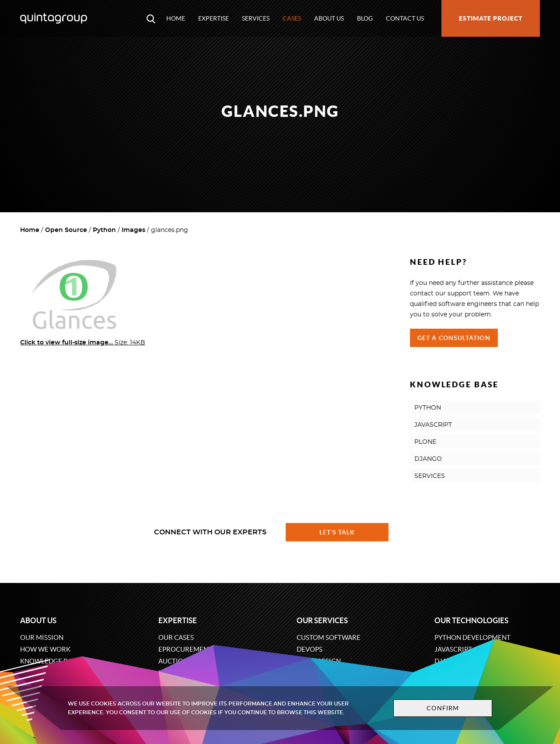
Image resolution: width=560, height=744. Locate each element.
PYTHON (428, 408)
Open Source (66, 230)
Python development (472, 637)
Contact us (405, 18)
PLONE (425, 442)
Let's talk (337, 532)
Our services (322, 620)
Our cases (176, 637)
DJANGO (428, 459)
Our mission (42, 637)
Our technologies (471, 620)
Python (104, 230)
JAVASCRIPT (433, 425)
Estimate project (491, 18)
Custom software (329, 637)
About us (329, 18)
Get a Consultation (454, 338)
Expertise (213, 18)
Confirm (443, 708)
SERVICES (430, 476)
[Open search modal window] (151, 18)
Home (176, 18)
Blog (365, 18)
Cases (292, 18)
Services (256, 18)
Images (133, 230)
